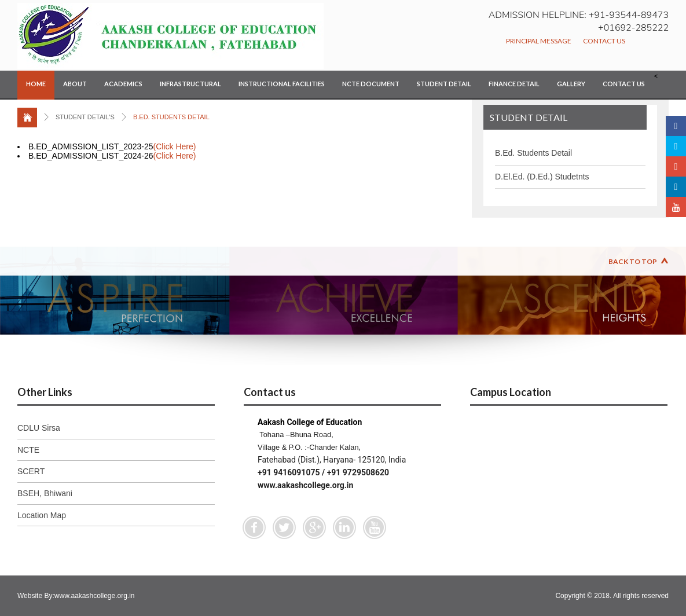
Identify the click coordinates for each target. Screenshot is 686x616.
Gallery (571, 84)
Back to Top (633, 261)
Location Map (42, 515)
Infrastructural (190, 84)
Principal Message (539, 41)
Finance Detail (514, 84)
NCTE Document (371, 84)
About (75, 84)
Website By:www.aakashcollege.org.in (76, 596)
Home (36, 84)
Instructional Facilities (282, 84)
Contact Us (604, 41)
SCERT (31, 471)
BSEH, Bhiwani (45, 493)
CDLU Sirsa (39, 428)
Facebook (254, 527)
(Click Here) (175, 146)
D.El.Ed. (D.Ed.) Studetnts (542, 177)
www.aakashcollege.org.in (305, 485)
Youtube (375, 527)
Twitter (284, 527)
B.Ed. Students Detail (533, 153)
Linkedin (344, 527)
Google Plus (314, 527)
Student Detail (444, 84)
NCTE (28, 450)
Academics (123, 84)
